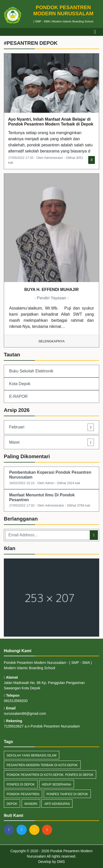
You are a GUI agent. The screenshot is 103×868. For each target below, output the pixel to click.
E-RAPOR (18, 396)
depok (12, 804)
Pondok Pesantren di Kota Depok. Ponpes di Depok (50, 775)
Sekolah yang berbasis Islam (32, 755)
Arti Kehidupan (57, 804)
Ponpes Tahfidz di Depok (67, 794)
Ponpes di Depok (21, 785)
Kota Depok (20, 384)
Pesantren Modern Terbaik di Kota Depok (42, 765)
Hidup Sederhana (57, 785)
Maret (51, 442)
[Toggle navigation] (95, 32)
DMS (61, 862)
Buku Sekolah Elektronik (31, 371)
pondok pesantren (23, 794)
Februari (51, 427)
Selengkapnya (51, 341)
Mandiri (31, 804)
